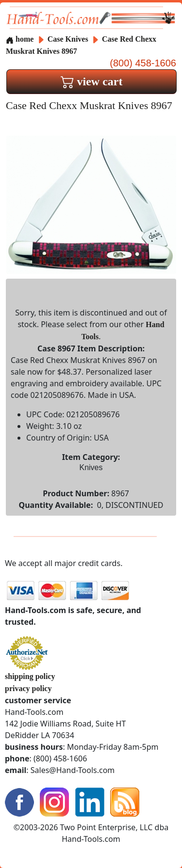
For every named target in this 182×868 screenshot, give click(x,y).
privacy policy (28, 688)
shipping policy (30, 676)
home (20, 39)
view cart (92, 81)
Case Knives (68, 39)
